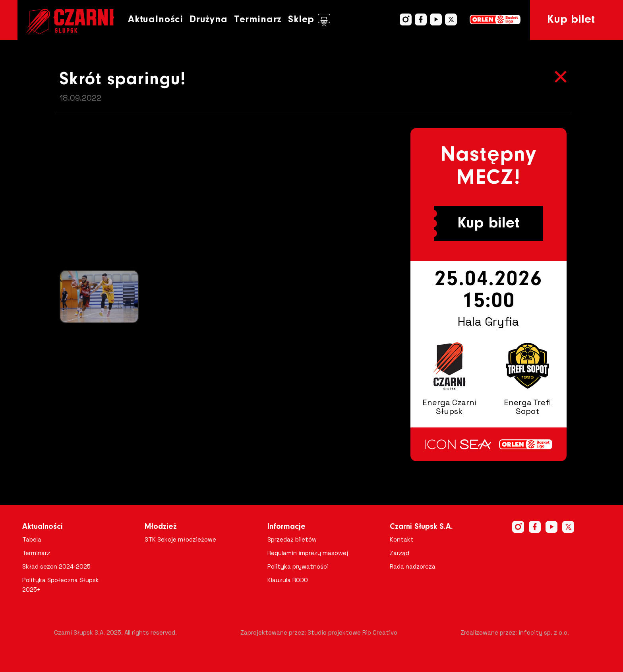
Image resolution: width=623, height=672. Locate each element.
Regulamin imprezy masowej (308, 553)
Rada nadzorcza (413, 566)
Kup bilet (571, 20)
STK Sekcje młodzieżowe (180, 539)
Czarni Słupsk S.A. (421, 527)
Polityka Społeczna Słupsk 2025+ (61, 585)
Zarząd (400, 553)
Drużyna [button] (209, 20)
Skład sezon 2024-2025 (56, 566)
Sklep (309, 20)
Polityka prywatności (298, 566)
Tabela (32, 539)
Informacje (286, 527)
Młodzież (161, 527)
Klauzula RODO (288, 580)
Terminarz (258, 20)
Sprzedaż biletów (292, 539)
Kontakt (402, 539)
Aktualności (156, 20)
